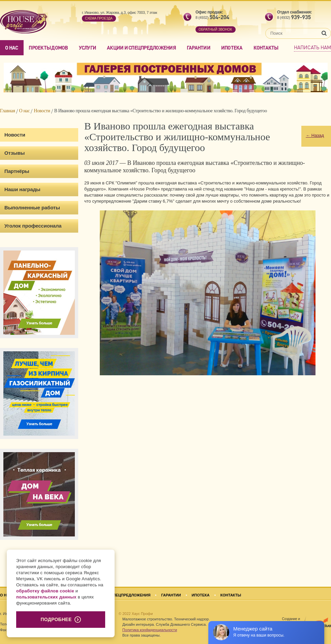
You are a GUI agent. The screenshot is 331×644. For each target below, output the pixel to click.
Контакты (266, 48)
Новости (42, 111)
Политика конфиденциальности (150, 630)
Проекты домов (48, 48)
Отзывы (14, 153)
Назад (315, 135)
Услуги (88, 48)
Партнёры (17, 171)
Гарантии (199, 48)
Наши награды (22, 189)
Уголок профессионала (33, 226)
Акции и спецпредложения (141, 48)
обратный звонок (215, 30)
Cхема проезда (99, 18)
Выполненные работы (32, 208)
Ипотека (232, 48)
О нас (11, 48)
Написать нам (312, 47)
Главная (8, 111)
